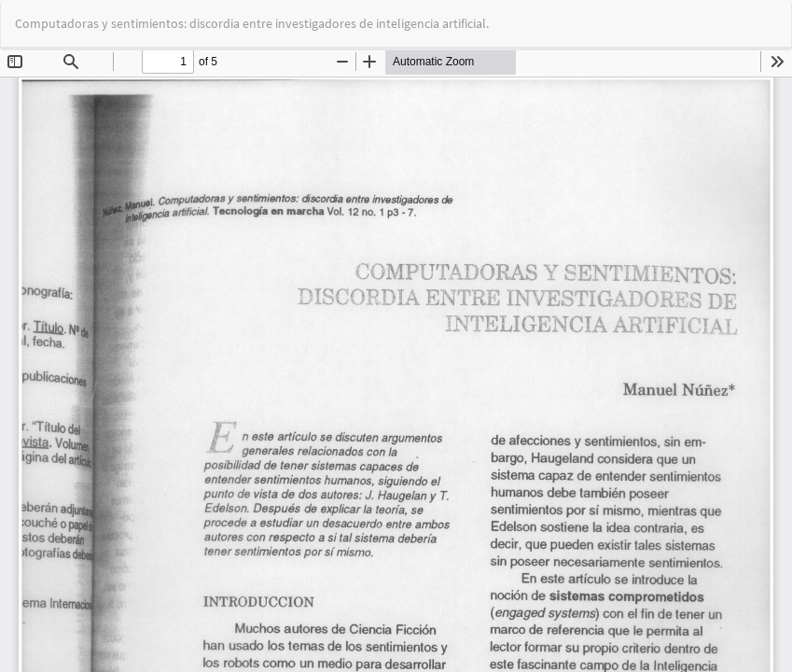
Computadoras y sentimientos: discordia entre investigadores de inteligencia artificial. (252, 23)
